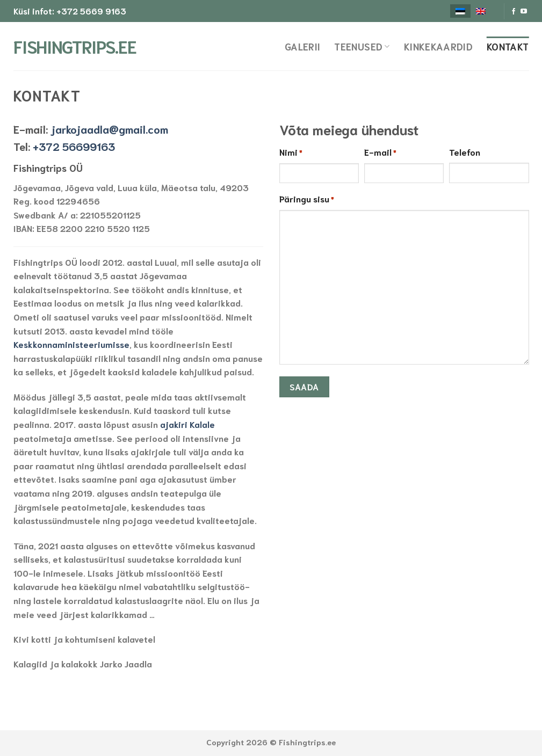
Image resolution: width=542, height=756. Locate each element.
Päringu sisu (307, 199)
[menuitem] (460, 11)
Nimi (291, 152)
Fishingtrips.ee (67, 46)
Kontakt (508, 46)
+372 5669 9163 (91, 11)
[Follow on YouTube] (524, 12)
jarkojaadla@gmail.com (109, 129)
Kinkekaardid (438, 46)
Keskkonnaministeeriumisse (71, 344)
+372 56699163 (74, 146)
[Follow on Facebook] (514, 12)
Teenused (362, 46)
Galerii (302, 46)
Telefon (465, 152)
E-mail (380, 152)
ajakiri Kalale (187, 424)
